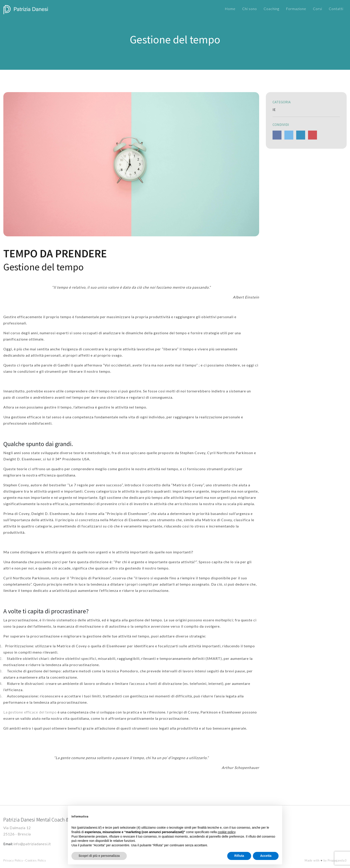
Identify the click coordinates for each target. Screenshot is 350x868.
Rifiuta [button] (239, 856)
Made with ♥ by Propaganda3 (326, 860)
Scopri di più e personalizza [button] (99, 856)
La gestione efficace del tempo (30, 712)
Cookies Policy (36, 860)
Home (230, 9)
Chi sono (250, 9)
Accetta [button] (266, 856)
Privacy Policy (13, 860)
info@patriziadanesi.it (32, 844)
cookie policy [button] (226, 832)
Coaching (271, 9)
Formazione (296, 9)
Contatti (336, 9)
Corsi (318, 9)
